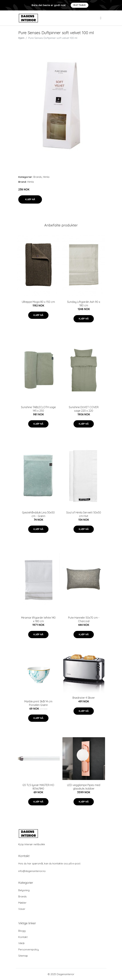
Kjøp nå (30, 199)
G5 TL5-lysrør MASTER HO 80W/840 (38, 787)
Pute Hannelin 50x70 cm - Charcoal (84, 619)
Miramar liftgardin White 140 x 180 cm (38, 619)
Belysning (24, 890)
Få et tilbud (80, 5)
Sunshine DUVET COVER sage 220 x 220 (84, 409)
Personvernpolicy (29, 949)
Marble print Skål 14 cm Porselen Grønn (38, 703)
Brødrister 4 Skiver (84, 698)
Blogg (22, 931)
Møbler (22, 903)
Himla (46, 177)
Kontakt (23, 937)
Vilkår (22, 943)
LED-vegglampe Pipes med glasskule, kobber (84, 787)
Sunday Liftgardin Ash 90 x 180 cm (84, 304)
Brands (38, 177)
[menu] (101, 18)
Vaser (22, 909)
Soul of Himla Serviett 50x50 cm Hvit (84, 514)
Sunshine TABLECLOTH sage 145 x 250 (38, 409)
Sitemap (23, 956)
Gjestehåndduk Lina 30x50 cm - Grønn (38, 514)
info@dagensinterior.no (32, 871)
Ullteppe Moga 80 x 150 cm (38, 302)
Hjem (21, 38)
